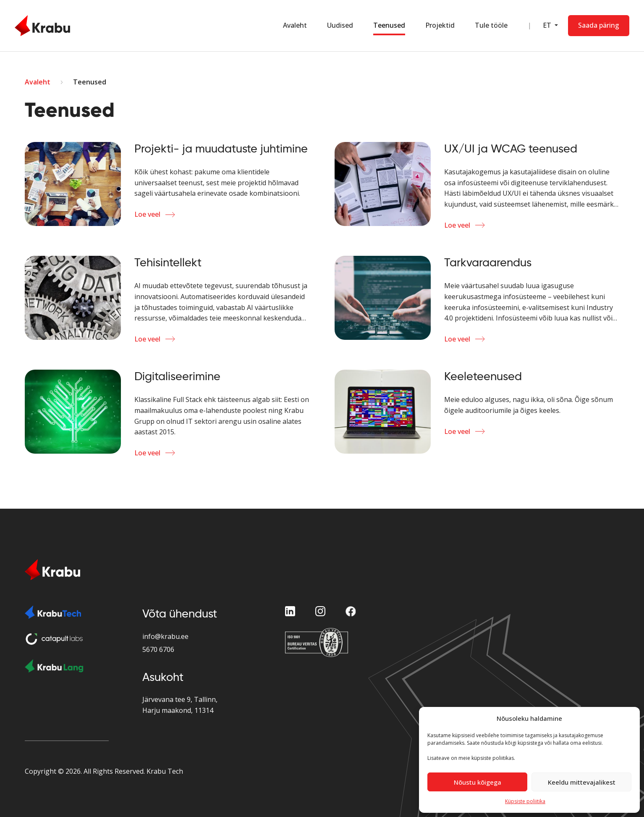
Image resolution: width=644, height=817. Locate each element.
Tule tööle (491, 25)
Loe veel (147, 214)
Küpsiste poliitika (525, 801)
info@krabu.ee (165, 636)
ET (548, 25)
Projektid (440, 25)
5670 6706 (158, 649)
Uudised (340, 25)
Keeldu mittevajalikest (582, 782)
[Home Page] (42, 26)
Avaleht (295, 25)
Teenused (389, 25)
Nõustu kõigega (478, 782)
